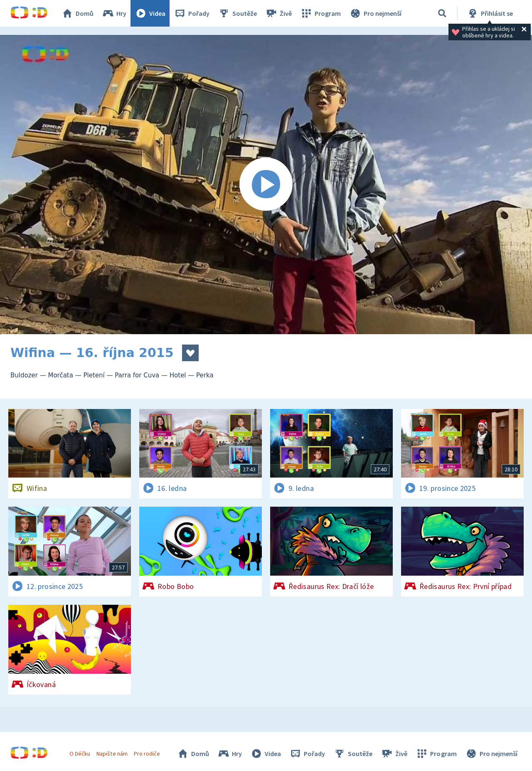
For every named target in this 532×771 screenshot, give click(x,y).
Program (320, 13)
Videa (150, 13)
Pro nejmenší (375, 13)
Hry (114, 13)
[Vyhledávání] (442, 13)
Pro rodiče (147, 754)
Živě (278, 13)
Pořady (192, 13)
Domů (77, 13)
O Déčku (80, 754)
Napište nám (112, 754)
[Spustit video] (266, 185)
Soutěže (237, 13)
